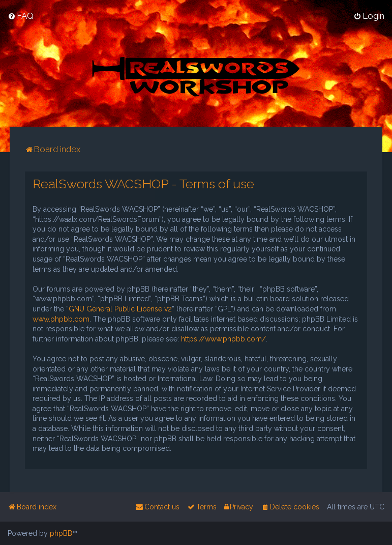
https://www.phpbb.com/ (223, 339)
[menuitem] (21, 16)
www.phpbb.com (61, 319)
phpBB (61, 533)
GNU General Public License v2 (120, 309)
